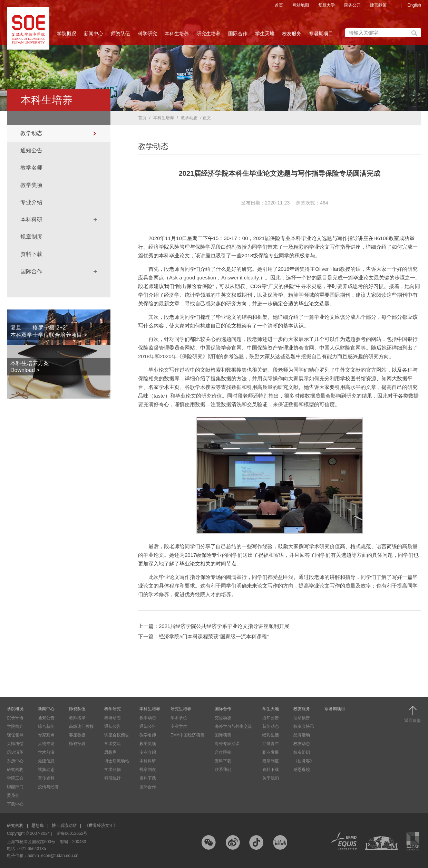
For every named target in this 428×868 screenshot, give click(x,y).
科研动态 (113, 718)
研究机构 (15, 770)
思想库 (110, 752)
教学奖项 (31, 185)
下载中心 (15, 804)
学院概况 (67, 36)
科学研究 (147, 36)
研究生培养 (208, 36)
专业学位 (179, 726)
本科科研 (31, 220)
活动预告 (302, 718)
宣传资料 (46, 778)
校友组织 (302, 752)
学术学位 (179, 718)
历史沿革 (15, 752)
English (414, 5)
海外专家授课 (227, 744)
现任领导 (15, 735)
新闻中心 (94, 36)
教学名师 (31, 168)
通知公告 (31, 150)
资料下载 (31, 254)
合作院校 (223, 752)
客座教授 (77, 735)
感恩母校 (302, 770)
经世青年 (271, 744)
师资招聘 (77, 744)
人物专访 (46, 744)
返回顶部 (412, 714)
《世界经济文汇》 (101, 826)
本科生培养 (177, 36)
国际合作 (238, 36)
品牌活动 (302, 735)
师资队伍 (120, 36)
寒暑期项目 (321, 34)
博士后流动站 (117, 761)
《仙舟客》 (304, 761)
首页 (279, 5)
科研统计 (113, 778)
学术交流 (113, 744)
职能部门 (15, 787)
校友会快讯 (304, 726)
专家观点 (46, 735)
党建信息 (46, 761)
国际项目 (223, 735)
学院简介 (15, 726)
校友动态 (302, 744)
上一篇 (214, 626)
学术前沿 (46, 752)
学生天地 (265, 36)
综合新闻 (46, 726)
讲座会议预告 (117, 735)
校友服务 (292, 36)
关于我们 (271, 778)
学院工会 (15, 778)
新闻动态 (271, 726)
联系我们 (223, 770)
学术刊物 (113, 770)
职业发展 (271, 752)
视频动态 (46, 770)
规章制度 (31, 237)
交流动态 (223, 718)
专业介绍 (31, 202)
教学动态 (31, 133)
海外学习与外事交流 (233, 726)
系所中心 (15, 761)
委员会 (13, 795)
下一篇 (203, 636)
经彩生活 (271, 735)
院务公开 (352, 5)
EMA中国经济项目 (187, 735)
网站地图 (301, 5)
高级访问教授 (81, 726)
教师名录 (77, 718)
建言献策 (378, 5)
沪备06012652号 (72, 833)
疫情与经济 (48, 787)
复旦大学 (327, 5)
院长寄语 (15, 718)
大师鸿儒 (15, 744)
